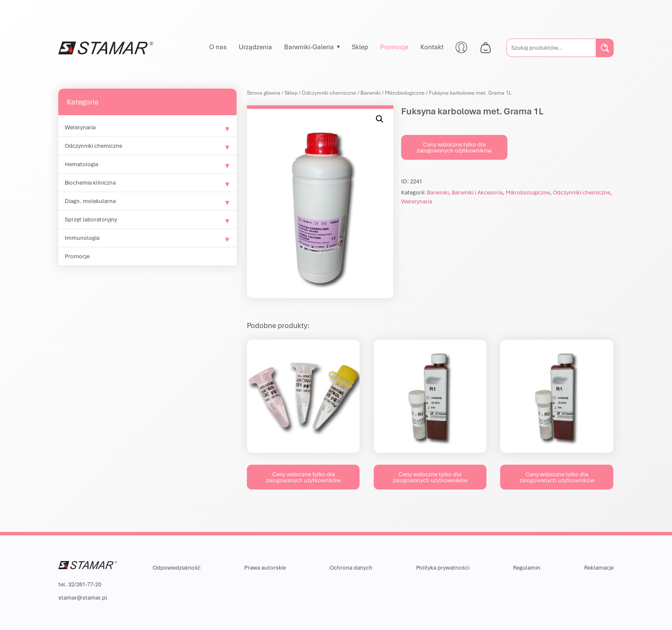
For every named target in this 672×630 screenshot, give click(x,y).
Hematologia (81, 164)
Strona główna (264, 93)
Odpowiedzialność (177, 567)
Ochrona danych (351, 567)
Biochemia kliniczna (90, 182)
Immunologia (82, 238)
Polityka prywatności (443, 567)
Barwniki (370, 93)
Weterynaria (80, 127)
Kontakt (432, 47)
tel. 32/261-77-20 (80, 584)
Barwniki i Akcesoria (477, 192)
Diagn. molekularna (90, 201)
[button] (380, 119)
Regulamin (527, 567)
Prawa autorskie (265, 567)
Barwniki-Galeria (309, 47)
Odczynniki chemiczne (93, 146)
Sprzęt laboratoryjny (91, 219)
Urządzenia (255, 47)
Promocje (394, 47)
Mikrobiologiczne (405, 93)
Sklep (360, 47)
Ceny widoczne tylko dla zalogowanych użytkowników (454, 147)
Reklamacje (599, 567)
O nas (218, 47)
